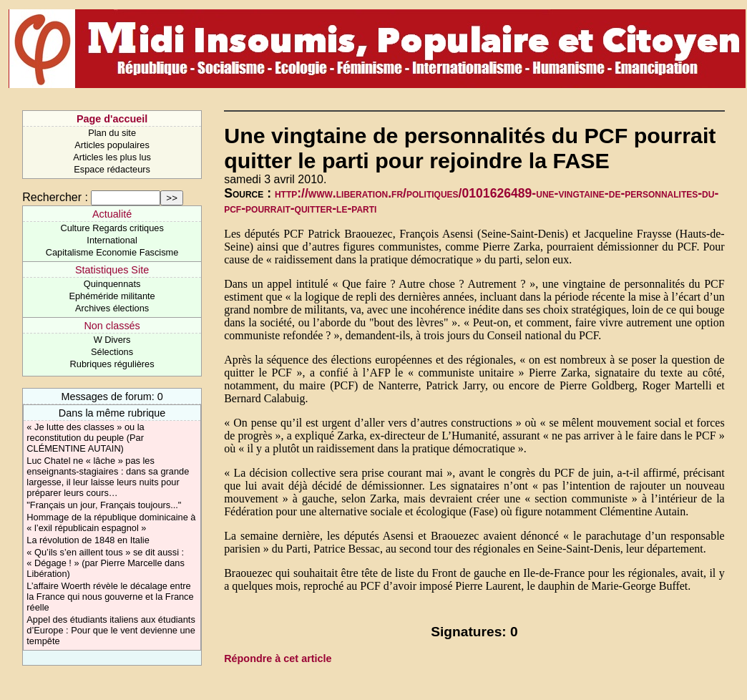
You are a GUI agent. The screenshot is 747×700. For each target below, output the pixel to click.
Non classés (112, 326)
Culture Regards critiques (112, 228)
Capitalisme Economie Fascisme (112, 252)
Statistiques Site (112, 270)
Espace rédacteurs (112, 169)
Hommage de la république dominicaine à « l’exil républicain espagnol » (111, 522)
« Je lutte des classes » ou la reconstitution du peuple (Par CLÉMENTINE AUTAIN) (85, 438)
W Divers (112, 340)
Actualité (112, 214)
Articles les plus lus (112, 157)
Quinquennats (112, 284)
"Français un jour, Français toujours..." (104, 505)
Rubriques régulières (112, 364)
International (112, 240)
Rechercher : (55, 197)
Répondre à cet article (278, 658)
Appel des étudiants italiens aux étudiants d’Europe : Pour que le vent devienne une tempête (111, 630)
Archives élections (112, 308)
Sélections (112, 352)
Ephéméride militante (112, 296)
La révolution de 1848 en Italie (88, 540)
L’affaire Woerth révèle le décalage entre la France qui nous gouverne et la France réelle (110, 597)
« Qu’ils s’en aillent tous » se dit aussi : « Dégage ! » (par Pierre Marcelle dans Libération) (106, 563)
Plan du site (112, 133)
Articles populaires (112, 145)
